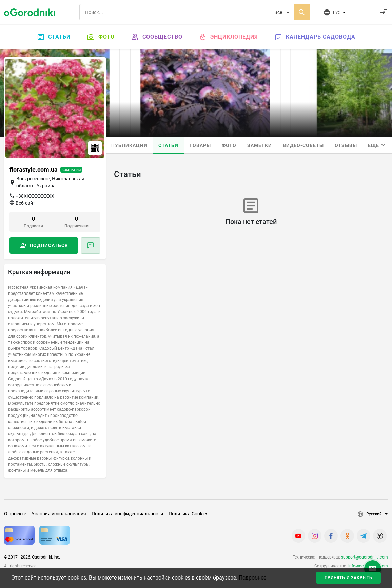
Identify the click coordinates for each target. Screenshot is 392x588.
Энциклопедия (228, 37)
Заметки (260, 145)
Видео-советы (303, 145)
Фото (101, 37)
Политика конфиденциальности (127, 514)
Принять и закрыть (348, 578)
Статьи (54, 37)
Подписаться (49, 245)
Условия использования (59, 514)
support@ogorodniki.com (365, 557)
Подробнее (252, 578)
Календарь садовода (315, 37)
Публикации (129, 145)
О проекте (15, 514)
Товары (200, 145)
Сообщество (157, 37)
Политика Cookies (188, 514)
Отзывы (346, 145)
